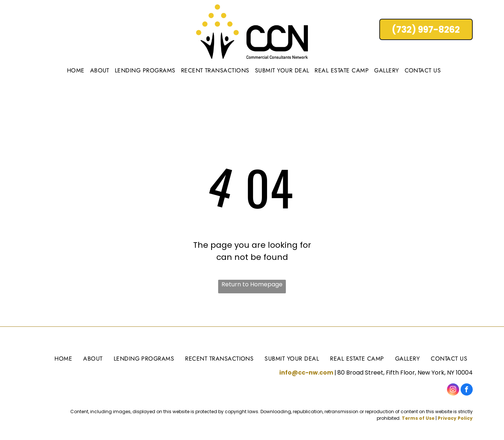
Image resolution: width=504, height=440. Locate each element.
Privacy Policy (455, 418)
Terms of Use (418, 418)
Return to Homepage (252, 284)
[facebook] (467, 390)
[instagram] (453, 390)
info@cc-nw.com (306, 373)
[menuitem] (77, 70)
